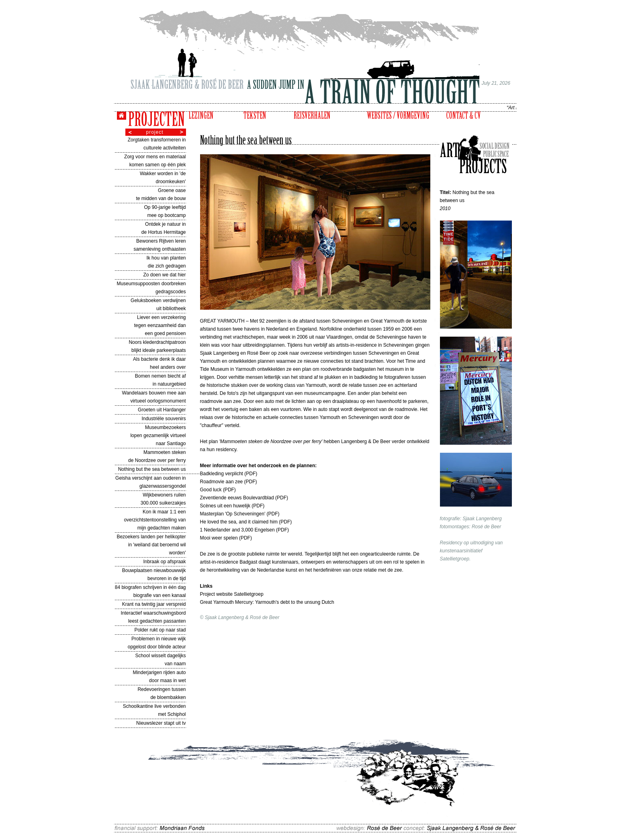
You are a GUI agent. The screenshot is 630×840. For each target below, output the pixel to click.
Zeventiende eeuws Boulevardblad (238, 498)
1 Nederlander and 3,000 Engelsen (237, 530)
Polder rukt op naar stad (160, 630)
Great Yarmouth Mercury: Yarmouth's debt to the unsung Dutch (267, 602)
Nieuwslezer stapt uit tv (161, 723)
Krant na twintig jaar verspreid (154, 604)
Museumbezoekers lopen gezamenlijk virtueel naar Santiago (158, 435)
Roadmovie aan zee (222, 482)
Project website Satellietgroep (232, 594)
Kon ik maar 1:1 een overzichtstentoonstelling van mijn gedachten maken (155, 520)
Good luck (211, 490)
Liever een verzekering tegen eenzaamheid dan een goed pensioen (160, 325)
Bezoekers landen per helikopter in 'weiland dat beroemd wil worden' (151, 545)
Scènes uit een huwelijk (226, 506)
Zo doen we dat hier (164, 275)
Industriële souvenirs (164, 419)
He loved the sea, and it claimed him (240, 522)
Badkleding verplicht (222, 474)
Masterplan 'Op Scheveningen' (233, 514)
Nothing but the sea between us (152, 469)
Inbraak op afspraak (164, 562)
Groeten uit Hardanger (162, 410)
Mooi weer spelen (220, 538)
